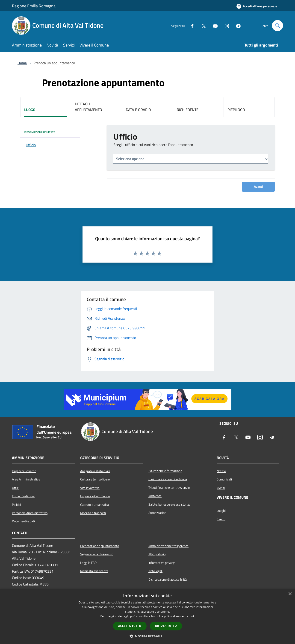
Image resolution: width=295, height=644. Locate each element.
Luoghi (221, 511)
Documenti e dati (23, 521)
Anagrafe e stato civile (95, 471)
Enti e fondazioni (23, 496)
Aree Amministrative (26, 479)
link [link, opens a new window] (192, 616)
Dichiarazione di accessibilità (168, 580)
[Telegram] (236, 26)
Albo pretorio (157, 554)
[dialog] (147, 616)
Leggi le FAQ (88, 563)
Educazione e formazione (165, 471)
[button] (147, 636)
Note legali (155, 571)
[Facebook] (190, 26)
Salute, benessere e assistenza (169, 504)
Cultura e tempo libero (95, 479)
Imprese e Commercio (95, 496)
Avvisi (221, 488)
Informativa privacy (162, 563)
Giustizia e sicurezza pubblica (168, 479)
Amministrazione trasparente (168, 546)
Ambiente (155, 496)
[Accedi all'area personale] (257, 6)
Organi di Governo (24, 471)
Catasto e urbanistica (94, 505)
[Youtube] (213, 26)
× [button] (290, 594)
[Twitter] (202, 26)
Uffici (16, 488)
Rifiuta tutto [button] (166, 626)
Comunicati (224, 479)
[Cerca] (277, 26)
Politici (16, 505)
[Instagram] (225, 26)
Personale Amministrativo (30, 513)
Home (22, 63)
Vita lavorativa (90, 488)
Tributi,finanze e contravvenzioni (170, 488)
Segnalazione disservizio (97, 554)
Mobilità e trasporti (93, 513)
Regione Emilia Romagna (34, 6)
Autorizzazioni (158, 513)
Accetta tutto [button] (130, 626)
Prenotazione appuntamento (100, 546)
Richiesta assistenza (94, 571)
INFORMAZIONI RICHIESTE (40, 132)
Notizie (221, 471)
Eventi (221, 519)
